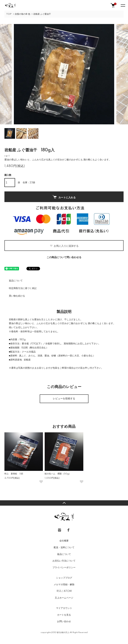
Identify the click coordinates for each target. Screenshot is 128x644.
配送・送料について (64, 547)
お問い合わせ (64, 621)
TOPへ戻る (64, 503)
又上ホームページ (64, 598)
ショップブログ (64, 578)
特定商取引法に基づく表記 (23, 288)
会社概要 (64, 541)
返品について (16, 281)
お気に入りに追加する (64, 246)
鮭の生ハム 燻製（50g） (58, 474)
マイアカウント (64, 608)
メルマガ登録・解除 (64, 585)
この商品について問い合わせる (64, 257)
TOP (9, 14)
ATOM (68, 591)
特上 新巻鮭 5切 (14, 474)
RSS (59, 591)
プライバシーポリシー (64, 568)
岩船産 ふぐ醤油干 (42, 14)
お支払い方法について (64, 561)
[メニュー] (123, 5)
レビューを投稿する (64, 399)
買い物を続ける (17, 296)
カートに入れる (64, 197)
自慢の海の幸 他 (22, 14)
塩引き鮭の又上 (63, 632)
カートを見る (64, 615)
